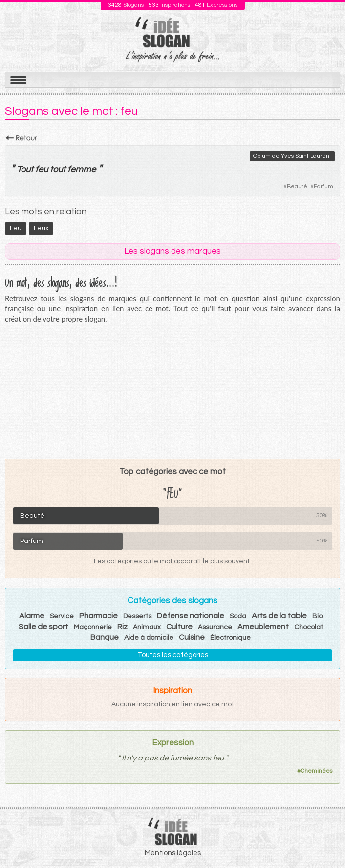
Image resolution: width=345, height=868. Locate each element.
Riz (122, 627)
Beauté (297, 186)
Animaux (147, 627)
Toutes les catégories (173, 655)
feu (42, 169)
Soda (238, 616)
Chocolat (309, 627)
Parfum (323, 186)
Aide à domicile (149, 638)
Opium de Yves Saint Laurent (292, 156)
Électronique (230, 638)
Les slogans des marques (172, 251)
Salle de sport (43, 627)
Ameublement (263, 627)
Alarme (32, 616)
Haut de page (326, 839)
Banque (105, 637)
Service (62, 616)
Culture (179, 627)
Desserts (137, 616)
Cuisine (192, 637)
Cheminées (316, 771)
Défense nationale (191, 616)
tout (58, 169)
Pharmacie (98, 616)
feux (41, 228)
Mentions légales (173, 853)
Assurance (215, 627)
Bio (317, 616)
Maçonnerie (93, 627)
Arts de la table (279, 616)
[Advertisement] (172, 391)
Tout (25, 169)
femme (82, 169)
